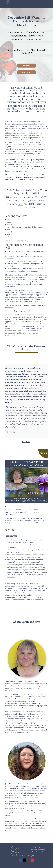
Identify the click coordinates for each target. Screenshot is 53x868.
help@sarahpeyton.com (14, 523)
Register (26, 66)
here (20, 204)
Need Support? (37, 852)
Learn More (26, 72)
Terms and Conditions (37, 850)
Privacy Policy (37, 847)
